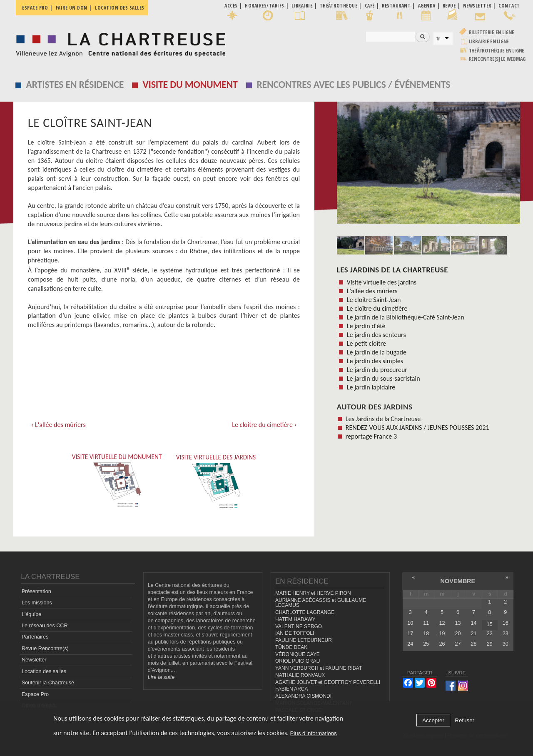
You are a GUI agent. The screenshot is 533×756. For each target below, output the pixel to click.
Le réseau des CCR (45, 626)
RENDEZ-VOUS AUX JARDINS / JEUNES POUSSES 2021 (417, 428)
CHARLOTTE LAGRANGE (305, 612)
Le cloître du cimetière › (264, 425)
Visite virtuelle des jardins (382, 282)
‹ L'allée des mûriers (59, 425)
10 (410, 623)
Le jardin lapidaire (371, 387)
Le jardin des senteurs (376, 335)
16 (506, 623)
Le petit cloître (366, 343)
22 (490, 634)
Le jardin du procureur (377, 370)
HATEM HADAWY (295, 619)
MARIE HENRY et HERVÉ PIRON (313, 593)
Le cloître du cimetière (377, 308)
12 (442, 623)
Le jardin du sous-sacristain (384, 378)
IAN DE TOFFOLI (295, 633)
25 (426, 644)
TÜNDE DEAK (291, 647)
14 (474, 623)
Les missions (37, 603)
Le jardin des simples (375, 361)
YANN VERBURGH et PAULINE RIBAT (319, 668)
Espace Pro (35, 694)
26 (442, 644)
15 (490, 624)
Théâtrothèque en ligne (497, 51)
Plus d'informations (313, 733)
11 (426, 623)
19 (442, 634)
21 (474, 634)
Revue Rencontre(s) (45, 649)
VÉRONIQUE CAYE (298, 654)
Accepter (433, 720)
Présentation (36, 591)
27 (458, 644)
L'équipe (31, 614)
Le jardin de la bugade (377, 352)
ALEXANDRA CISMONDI (303, 696)
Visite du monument (190, 84)
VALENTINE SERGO (299, 626)
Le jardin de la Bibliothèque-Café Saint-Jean (406, 317)
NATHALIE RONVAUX (300, 675)
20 (458, 634)
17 (410, 634)
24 (410, 644)
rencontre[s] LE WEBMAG (497, 59)
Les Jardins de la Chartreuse (392, 270)
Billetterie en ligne (492, 32)
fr (438, 39)
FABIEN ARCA (292, 689)
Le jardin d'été (366, 326)
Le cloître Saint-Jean (374, 300)
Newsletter (34, 660)
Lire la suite (161, 677)
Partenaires (35, 637)
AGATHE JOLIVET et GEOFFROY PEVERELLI (328, 682)
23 (506, 634)
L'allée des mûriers (372, 291)
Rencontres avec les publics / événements (353, 84)
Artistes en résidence (75, 84)
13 (458, 623)
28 (474, 644)
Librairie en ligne (489, 41)
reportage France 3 (371, 436)
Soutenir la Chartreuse (48, 683)
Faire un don (72, 8)
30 (506, 644)
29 (490, 644)
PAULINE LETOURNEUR (304, 640)
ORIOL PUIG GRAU (298, 661)
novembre (458, 581)
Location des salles (120, 8)
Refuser (465, 720)
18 (426, 634)
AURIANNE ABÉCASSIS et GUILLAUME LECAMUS (321, 603)
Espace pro (35, 8)
